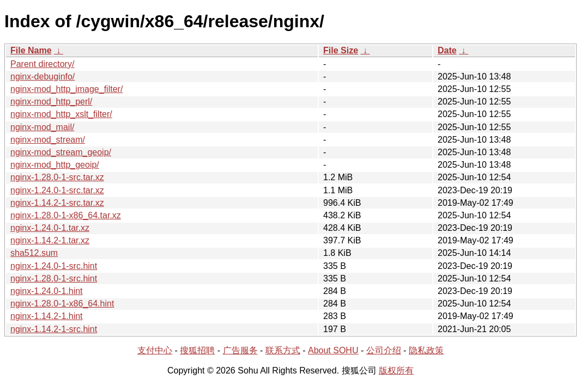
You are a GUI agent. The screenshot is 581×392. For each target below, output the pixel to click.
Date (447, 50)
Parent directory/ (42, 64)
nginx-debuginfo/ (43, 76)
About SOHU (333, 350)
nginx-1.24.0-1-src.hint (54, 266)
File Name (31, 50)
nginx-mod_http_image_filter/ (66, 89)
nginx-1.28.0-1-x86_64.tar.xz (66, 215)
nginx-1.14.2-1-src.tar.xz (57, 203)
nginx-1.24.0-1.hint (47, 291)
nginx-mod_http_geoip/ (55, 165)
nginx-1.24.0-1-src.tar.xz (57, 190)
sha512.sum (34, 253)
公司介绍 (384, 350)
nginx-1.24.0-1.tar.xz (50, 228)
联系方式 (283, 350)
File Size (341, 50)
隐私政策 (426, 350)
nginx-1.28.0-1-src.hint (54, 278)
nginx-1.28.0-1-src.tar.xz (57, 177)
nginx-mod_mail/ (42, 127)
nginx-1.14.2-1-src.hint (54, 329)
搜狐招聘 (197, 350)
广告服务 (240, 350)
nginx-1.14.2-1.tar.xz (50, 240)
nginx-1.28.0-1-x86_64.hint (62, 304)
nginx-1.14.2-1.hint (47, 316)
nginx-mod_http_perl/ (51, 102)
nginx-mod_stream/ (48, 140)
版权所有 (396, 370)
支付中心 (155, 350)
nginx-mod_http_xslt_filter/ (61, 114)
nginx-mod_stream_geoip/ (61, 152)
